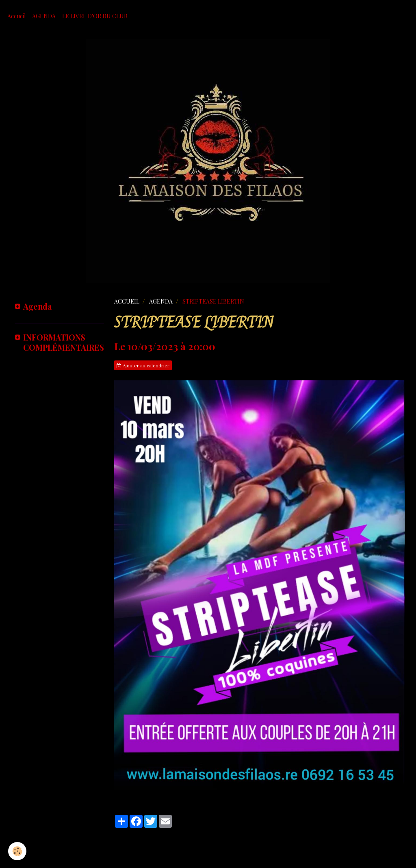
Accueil (16, 16)
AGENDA (44, 16)
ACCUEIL (127, 301)
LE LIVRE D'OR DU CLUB (95, 16)
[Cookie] (17, 851)
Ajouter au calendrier (143, 365)
